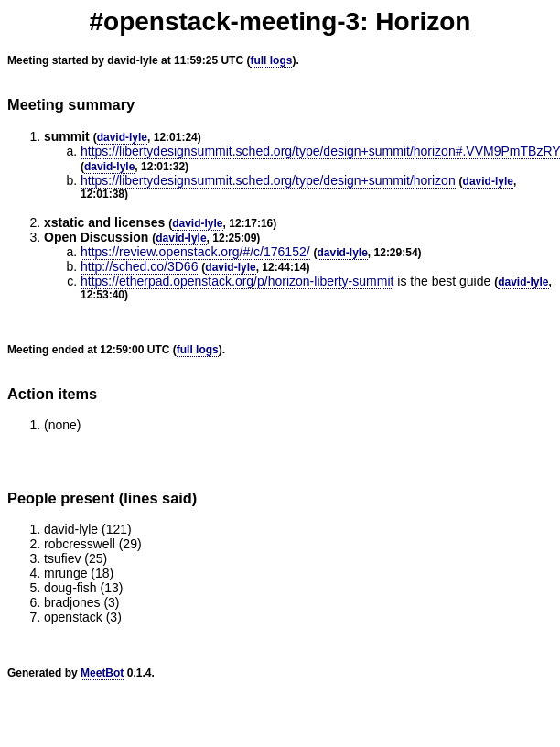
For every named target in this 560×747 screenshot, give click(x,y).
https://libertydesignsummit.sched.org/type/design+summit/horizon (268, 180)
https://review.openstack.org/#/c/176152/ (195, 252)
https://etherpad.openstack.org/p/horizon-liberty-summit (237, 281)
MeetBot (102, 673)
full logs (271, 60)
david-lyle (122, 137)
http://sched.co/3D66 (139, 266)
